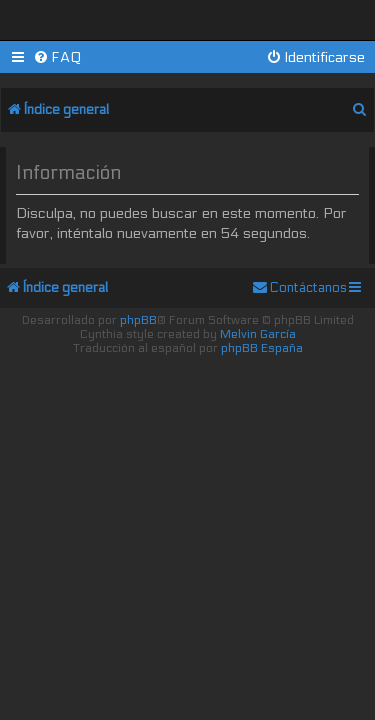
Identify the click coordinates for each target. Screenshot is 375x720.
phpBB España (262, 348)
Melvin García (258, 334)
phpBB (138, 320)
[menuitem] (57, 57)
